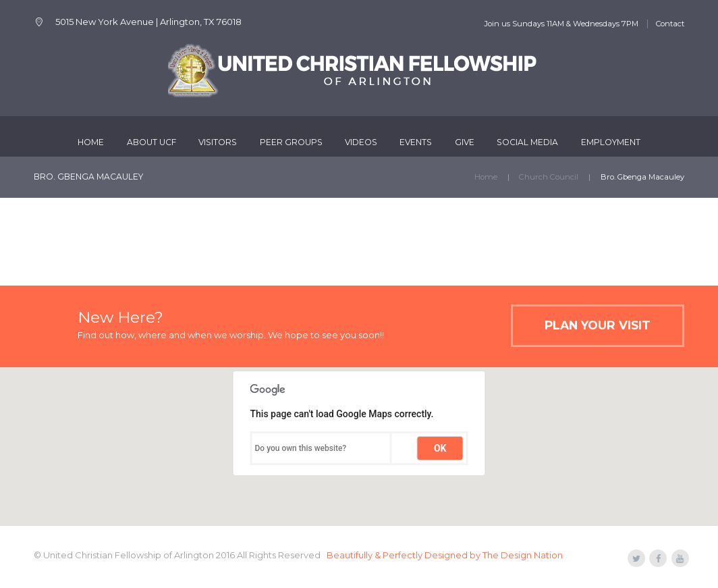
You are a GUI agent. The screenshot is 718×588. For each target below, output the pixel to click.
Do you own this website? (301, 448)
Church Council (549, 177)
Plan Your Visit (598, 325)
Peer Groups (291, 142)
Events (416, 142)
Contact (670, 24)
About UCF (151, 142)
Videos (361, 142)
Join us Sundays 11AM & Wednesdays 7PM (561, 24)
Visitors (218, 142)
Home (91, 142)
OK (440, 448)
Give (465, 142)
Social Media (527, 142)
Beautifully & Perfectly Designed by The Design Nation (445, 555)
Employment (611, 142)
